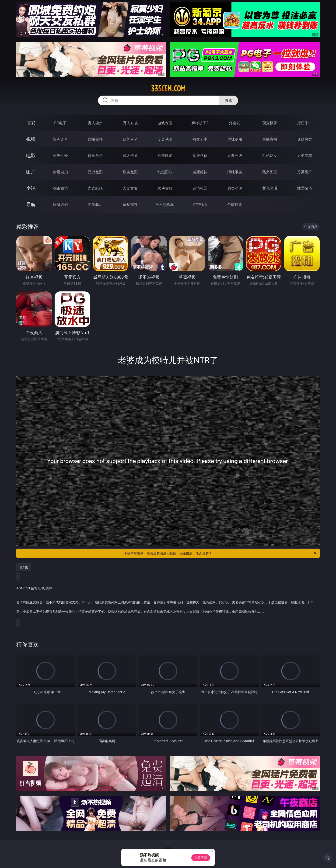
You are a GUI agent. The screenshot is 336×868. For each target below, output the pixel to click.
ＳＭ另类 (304, 139)
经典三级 (235, 156)
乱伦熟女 (270, 156)
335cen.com (168, 89)
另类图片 (304, 172)
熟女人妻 (200, 139)
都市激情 (60, 188)
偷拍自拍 (95, 156)
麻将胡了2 (200, 123)
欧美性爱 (165, 156)
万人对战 (130, 123)
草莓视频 (130, 204)
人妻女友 (130, 188)
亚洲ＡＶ (60, 139)
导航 (31, 204)
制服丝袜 (200, 156)
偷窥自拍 (60, 172)
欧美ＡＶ (130, 139)
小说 (31, 188)
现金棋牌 (270, 123)
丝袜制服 (235, 139)
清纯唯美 (235, 172)
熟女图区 (270, 172)
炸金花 (235, 123)
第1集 (24, 567)
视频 (31, 139)
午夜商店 (95, 204)
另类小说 (235, 188)
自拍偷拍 (95, 139)
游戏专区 (165, 123)
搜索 (229, 100)
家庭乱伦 (95, 188)
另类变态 (304, 156)
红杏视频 (200, 204)
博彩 (31, 123)
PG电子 (60, 123)
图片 (31, 172)
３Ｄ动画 (165, 139)
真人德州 (95, 123)
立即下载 (201, 858)
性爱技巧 (304, 188)
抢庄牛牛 (304, 123)
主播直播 (270, 139)
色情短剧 (235, 204)
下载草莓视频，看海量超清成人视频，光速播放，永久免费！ (221, 553)
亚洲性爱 (60, 156)
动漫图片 (165, 172)
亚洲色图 (95, 172)
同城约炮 (60, 204)
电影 (31, 155)
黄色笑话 (270, 188)
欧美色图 (130, 172)
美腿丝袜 (200, 172)
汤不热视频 (165, 204)
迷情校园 (200, 188)
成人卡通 (130, 156)
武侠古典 (165, 188)
